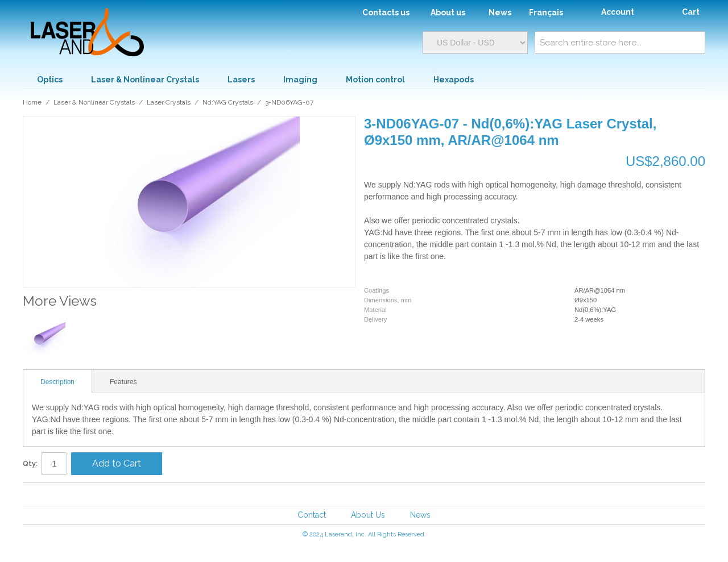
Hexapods (454, 80)
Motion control (375, 80)
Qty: (30, 463)
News (420, 515)
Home (32, 102)
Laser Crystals (169, 102)
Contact (312, 515)
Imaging (300, 80)
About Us (368, 515)
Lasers (241, 80)
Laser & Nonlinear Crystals (145, 80)
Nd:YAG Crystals (228, 102)
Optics (50, 80)
